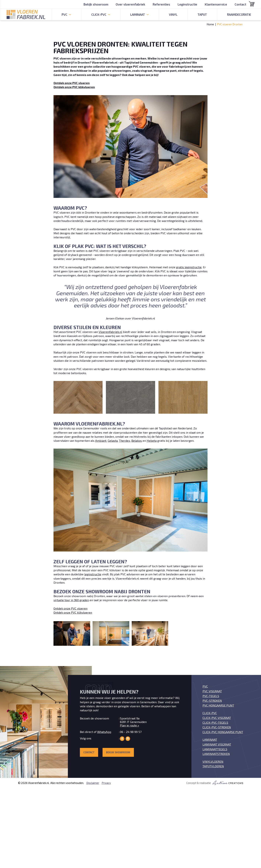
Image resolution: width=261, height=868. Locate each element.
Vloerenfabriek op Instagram (128, 739)
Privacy (106, 783)
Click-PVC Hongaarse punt (223, 732)
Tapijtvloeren (213, 766)
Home (210, 24)
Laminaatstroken (216, 754)
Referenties (161, 4)
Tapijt (202, 14)
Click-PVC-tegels (215, 723)
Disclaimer (93, 783)
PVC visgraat (212, 691)
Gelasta (113, 441)
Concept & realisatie (215, 783)
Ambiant (101, 441)
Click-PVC (210, 713)
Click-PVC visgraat (217, 718)
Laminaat (210, 739)
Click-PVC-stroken (217, 727)
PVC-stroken (212, 701)
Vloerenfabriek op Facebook (122, 739)
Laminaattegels (215, 749)
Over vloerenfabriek (130, 4)
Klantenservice (216, 4)
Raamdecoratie (239, 14)
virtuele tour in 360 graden (71, 600)
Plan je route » (129, 725)
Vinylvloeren (213, 761)
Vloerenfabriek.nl (110, 332)
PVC (205, 686)
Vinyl (173, 14)
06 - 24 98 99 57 (131, 732)
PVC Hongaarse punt (218, 705)
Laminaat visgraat (217, 744)
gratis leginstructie (189, 267)
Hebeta (152, 441)
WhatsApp (104, 732)
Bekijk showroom (96, 4)
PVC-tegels (211, 696)
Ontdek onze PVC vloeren (70, 608)
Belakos (137, 441)
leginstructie (93, 574)
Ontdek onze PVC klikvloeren (73, 612)
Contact (240, 4)
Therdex (125, 441)
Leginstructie (187, 4)
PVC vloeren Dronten (230, 24)
